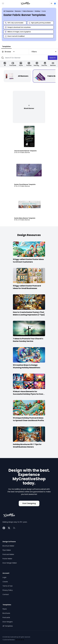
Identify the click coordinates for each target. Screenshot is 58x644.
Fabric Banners (28, 11)
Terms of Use (8, 586)
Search (53, 58)
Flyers (5, 609)
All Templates (9, 11)
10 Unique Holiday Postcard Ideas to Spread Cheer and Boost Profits (28, 419)
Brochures (6, 613)
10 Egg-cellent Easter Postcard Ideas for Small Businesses (27, 287)
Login (4, 577)
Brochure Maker (8, 546)
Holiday (38, 11)
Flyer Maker (7, 550)
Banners (18, 11)
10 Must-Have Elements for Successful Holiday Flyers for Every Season (29, 394)
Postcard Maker (8, 554)
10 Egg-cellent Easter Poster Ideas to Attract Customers (28, 261)
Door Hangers (8, 622)
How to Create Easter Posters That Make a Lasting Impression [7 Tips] (29, 313)
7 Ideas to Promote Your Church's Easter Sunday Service (28, 340)
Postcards (6, 617)
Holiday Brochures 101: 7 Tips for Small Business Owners (27, 446)
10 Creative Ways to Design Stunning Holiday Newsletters (27, 366)
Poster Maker (7, 559)
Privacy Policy (8, 590)
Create (5, 582)
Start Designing (29, 503)
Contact (6, 594)
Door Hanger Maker (10, 563)
